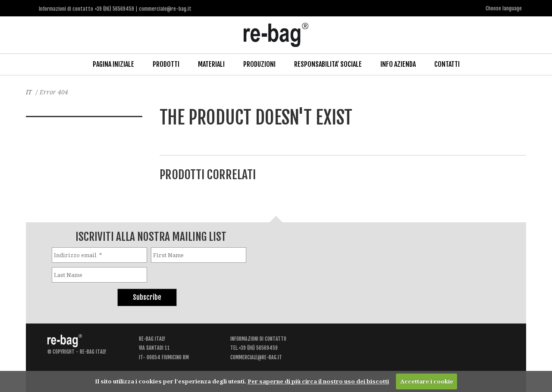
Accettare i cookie (427, 381)
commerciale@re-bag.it (256, 357)
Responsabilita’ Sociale (328, 64)
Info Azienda (398, 64)
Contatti (447, 64)
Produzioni (259, 64)
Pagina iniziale (113, 64)
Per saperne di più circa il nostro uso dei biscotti (318, 381)
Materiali (211, 64)
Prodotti (166, 64)
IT (29, 92)
